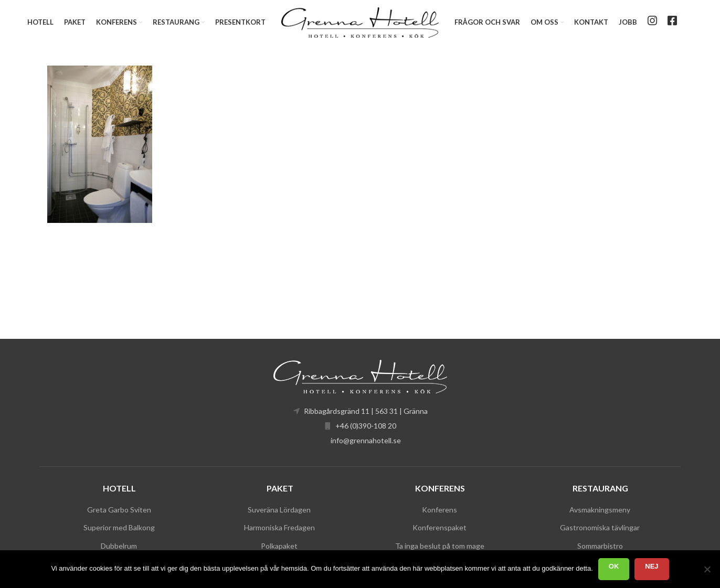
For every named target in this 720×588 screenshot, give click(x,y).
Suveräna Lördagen (279, 510)
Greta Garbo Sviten (119, 510)
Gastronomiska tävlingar (600, 527)
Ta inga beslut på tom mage (440, 546)
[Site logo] (360, 21)
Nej (652, 566)
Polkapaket (279, 546)
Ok (614, 566)
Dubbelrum (119, 546)
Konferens (440, 510)
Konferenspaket (440, 527)
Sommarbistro (600, 546)
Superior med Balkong (119, 527)
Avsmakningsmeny (600, 510)
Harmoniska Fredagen (279, 527)
